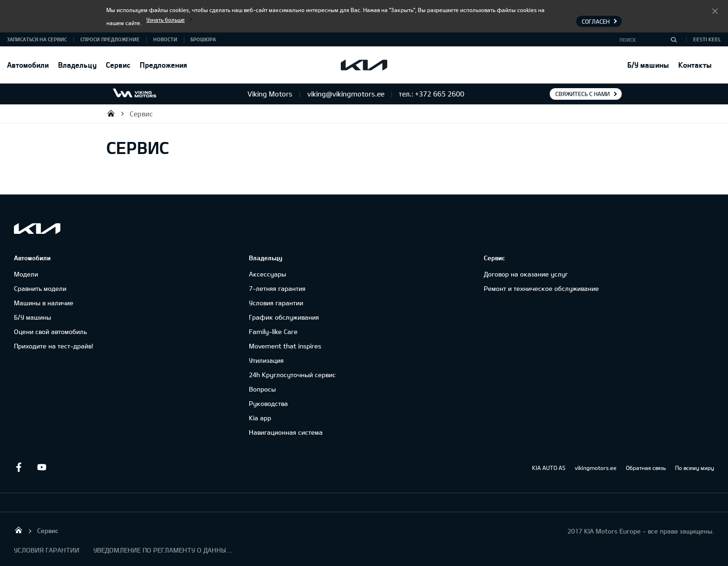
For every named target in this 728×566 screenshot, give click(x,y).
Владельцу (77, 65)
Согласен (715, 11)
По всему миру (695, 468)
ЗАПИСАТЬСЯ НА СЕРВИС (37, 39)
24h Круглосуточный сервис (292, 375)
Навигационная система (286, 432)
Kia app (260, 418)
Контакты (695, 65)
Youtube (42, 467)
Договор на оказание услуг (526, 274)
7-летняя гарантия (277, 288)
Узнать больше (166, 19)
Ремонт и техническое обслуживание (541, 288)
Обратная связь (646, 468)
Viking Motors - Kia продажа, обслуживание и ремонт (111, 113)
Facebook (19, 467)
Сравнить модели (40, 288)
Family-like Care (273, 331)
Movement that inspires (285, 346)
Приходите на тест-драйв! (54, 346)
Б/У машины (648, 65)
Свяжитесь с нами (582, 94)
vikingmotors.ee (596, 468)
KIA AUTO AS (549, 468)
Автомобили (28, 65)
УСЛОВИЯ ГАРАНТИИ (47, 550)
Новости (165, 39)
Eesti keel (707, 39)
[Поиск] (674, 39)
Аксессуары (267, 274)
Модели (26, 274)
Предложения (163, 65)
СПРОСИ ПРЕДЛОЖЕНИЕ (110, 39)
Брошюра (203, 39)
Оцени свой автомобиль (50, 331)
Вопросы (262, 389)
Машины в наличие (44, 303)
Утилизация (266, 360)
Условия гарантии (276, 303)
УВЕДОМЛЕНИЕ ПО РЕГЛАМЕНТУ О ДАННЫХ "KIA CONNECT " (163, 550)
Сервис (118, 65)
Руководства (268, 403)
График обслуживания (284, 317)
